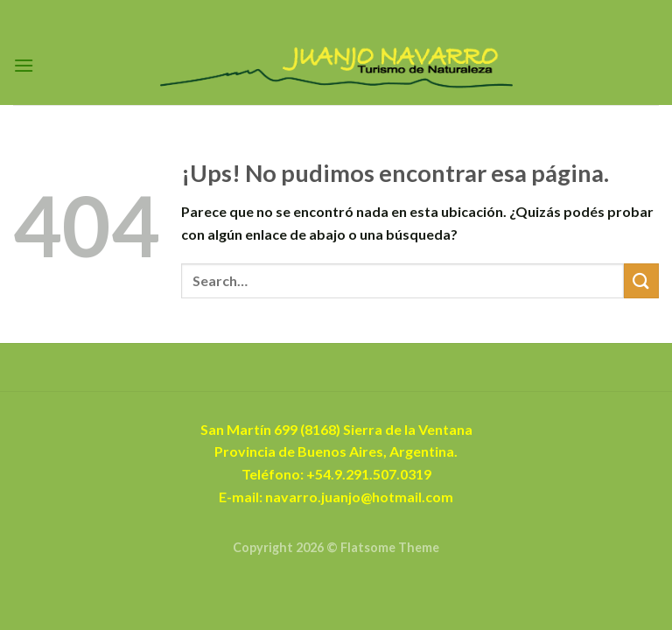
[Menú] (24, 65)
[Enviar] (641, 280)
